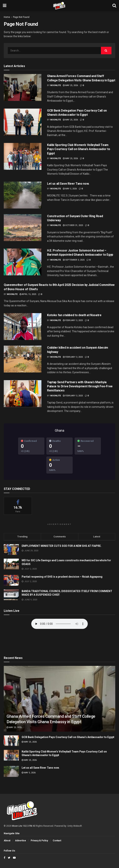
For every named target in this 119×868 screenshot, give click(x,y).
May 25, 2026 (70, 85)
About (7, 841)
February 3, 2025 (73, 320)
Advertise (21, 841)
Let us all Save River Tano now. (68, 184)
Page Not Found (21, 17)
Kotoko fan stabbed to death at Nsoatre (74, 315)
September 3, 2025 (74, 260)
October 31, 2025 (73, 225)
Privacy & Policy (39, 841)
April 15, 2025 (28, 294)
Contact (57, 841)
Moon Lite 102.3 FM (22, 826)
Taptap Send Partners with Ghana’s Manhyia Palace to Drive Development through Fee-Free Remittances (80, 386)
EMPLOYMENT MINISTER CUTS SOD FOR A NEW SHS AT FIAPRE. (62, 546)
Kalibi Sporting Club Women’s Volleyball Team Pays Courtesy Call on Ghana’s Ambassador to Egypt (79, 149)
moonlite (56, 85)
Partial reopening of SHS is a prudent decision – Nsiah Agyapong (62, 577)
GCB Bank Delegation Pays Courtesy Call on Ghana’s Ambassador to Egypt (68, 737)
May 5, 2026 (70, 189)
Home (7, 17)
